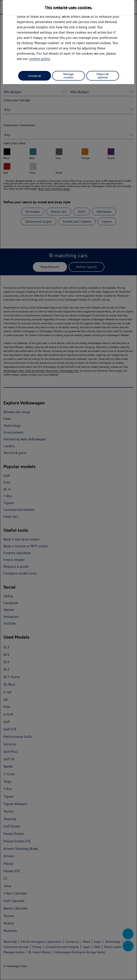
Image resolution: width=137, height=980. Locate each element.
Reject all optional (103, 76)
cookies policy (39, 59)
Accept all (35, 76)
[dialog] (68, 490)
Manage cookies (68, 76)
